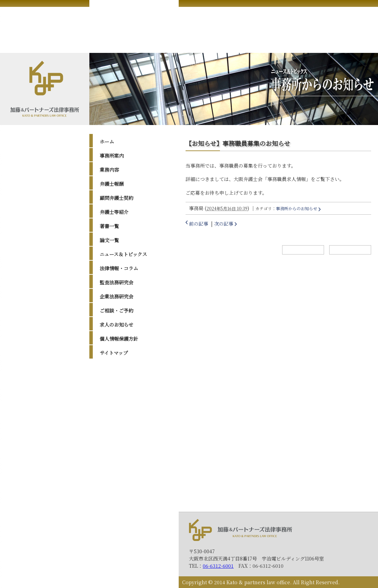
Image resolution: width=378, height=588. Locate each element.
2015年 (114, 460)
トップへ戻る (350, 250)
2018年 (114, 433)
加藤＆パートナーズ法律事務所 (241, 530)
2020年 (114, 416)
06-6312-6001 (218, 566)
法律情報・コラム (119, 268)
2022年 (114, 408)
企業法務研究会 (116, 296)
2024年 (114, 390)
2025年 (114, 382)
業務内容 (109, 170)
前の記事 (199, 224)
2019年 (114, 425)
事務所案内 (112, 156)
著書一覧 (109, 226)
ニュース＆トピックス (123, 254)
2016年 (114, 451)
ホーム (107, 142)
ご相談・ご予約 (116, 310)
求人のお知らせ (116, 325)
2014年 (114, 468)
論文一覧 (109, 240)
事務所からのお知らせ (297, 208)
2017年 (114, 442)
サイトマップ (114, 353)
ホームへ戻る (303, 250)
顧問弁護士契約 (116, 198)
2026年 (114, 373)
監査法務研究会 (116, 282)
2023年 (114, 399)
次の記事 (224, 224)
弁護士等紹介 (114, 212)
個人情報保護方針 (119, 339)
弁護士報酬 (112, 184)
